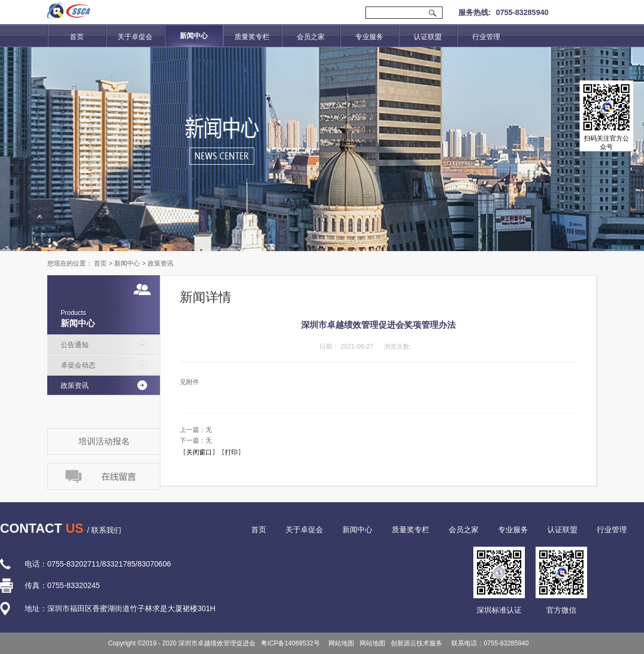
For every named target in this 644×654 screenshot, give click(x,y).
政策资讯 (160, 263)
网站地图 (340, 643)
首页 (77, 37)
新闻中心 (127, 263)
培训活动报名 (104, 441)
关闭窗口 (199, 452)
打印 (231, 452)
